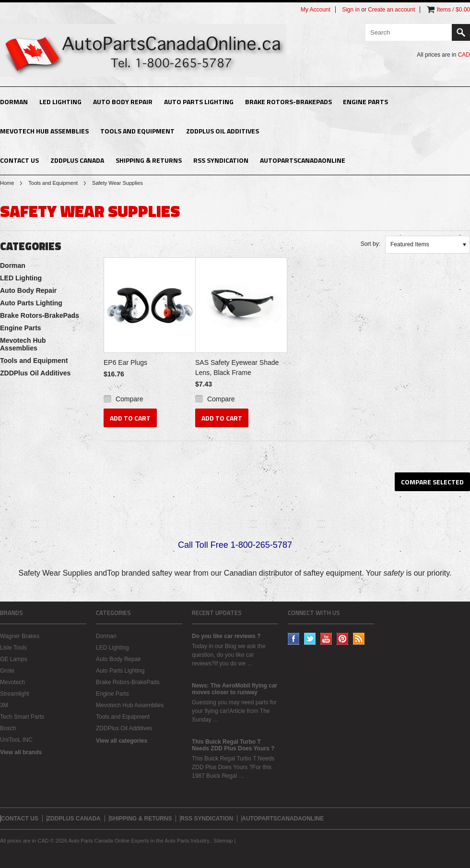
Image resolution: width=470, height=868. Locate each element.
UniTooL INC (16, 740)
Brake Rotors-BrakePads (288, 102)
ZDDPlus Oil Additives (223, 131)
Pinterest (343, 639)
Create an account (391, 10)
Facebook (294, 639)
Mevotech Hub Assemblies (44, 131)
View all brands (21, 752)
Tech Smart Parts (22, 717)
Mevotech (12, 682)
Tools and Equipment (137, 131)
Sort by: (370, 244)
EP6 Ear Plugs (125, 362)
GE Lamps (14, 659)
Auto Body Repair (123, 102)
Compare (129, 399)
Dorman (14, 102)
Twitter (310, 639)
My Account (316, 10)
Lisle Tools (13, 648)
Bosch (8, 728)
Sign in (351, 10)
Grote (7, 671)
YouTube (326, 639)
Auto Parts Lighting (199, 102)
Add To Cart (130, 418)
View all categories (122, 741)
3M (4, 705)
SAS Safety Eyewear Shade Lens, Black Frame (237, 368)
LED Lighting (60, 102)
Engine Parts (365, 102)
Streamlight (15, 694)
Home (7, 183)
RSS (359, 639)
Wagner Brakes (20, 636)
